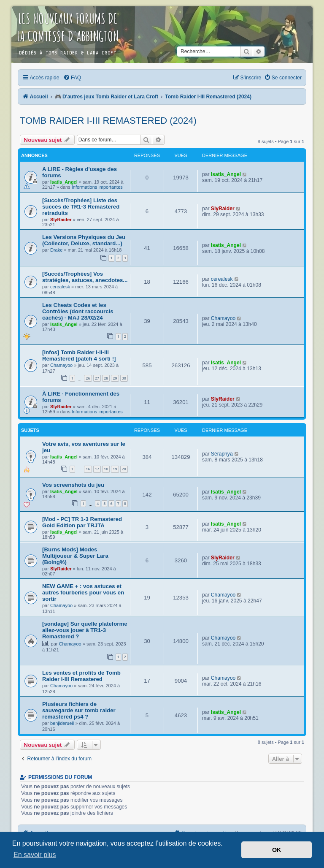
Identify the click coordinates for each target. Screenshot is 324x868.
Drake (56, 250)
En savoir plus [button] (35, 855)
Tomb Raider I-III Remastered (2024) (108, 121)
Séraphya (222, 454)
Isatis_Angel (64, 182)
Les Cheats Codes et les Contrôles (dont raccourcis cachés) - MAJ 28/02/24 (78, 311)
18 (106, 469)
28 (106, 378)
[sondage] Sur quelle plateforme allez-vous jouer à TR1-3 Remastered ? (85, 630)
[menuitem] (72, 78)
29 (115, 378)
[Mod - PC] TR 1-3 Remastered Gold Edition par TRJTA (82, 522)
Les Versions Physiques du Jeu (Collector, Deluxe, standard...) (84, 240)
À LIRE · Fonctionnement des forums (81, 397)
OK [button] (277, 850)
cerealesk (60, 287)
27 (97, 378)
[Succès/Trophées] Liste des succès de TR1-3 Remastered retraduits (81, 207)
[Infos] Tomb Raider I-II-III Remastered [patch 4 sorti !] (79, 355)
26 (88, 378)
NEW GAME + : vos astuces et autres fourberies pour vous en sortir (83, 593)
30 (124, 378)
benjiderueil (62, 723)
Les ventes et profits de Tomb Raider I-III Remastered (81, 676)
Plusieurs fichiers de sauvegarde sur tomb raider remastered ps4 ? (79, 710)
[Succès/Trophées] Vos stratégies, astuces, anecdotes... (85, 277)
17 (97, 469)
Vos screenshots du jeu (73, 485)
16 (88, 469)
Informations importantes (97, 187)
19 (115, 469)
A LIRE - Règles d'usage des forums (80, 172)
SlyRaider (61, 220)
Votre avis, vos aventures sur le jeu (84, 447)
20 (124, 469)
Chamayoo (223, 318)
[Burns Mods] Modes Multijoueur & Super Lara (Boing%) (75, 556)
